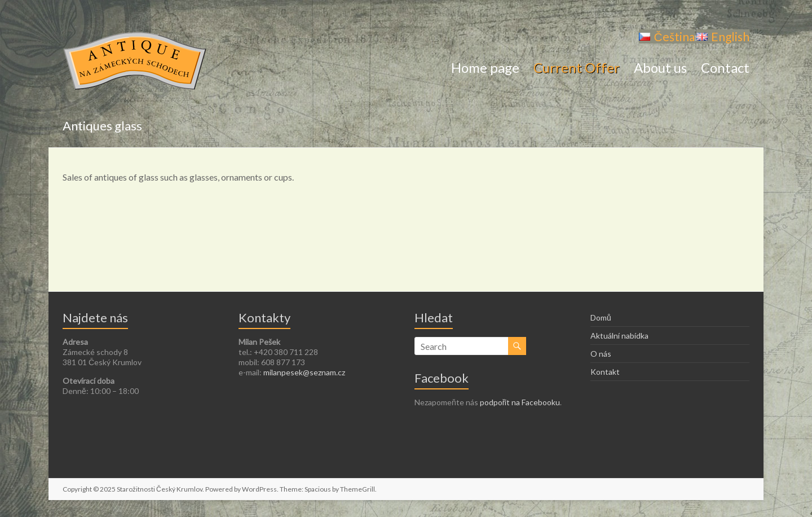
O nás (601, 354)
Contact (725, 69)
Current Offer (577, 69)
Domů (601, 317)
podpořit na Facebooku (520, 402)
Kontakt (605, 372)
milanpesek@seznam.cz (304, 372)
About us (660, 69)
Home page (485, 69)
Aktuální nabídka (619, 336)
